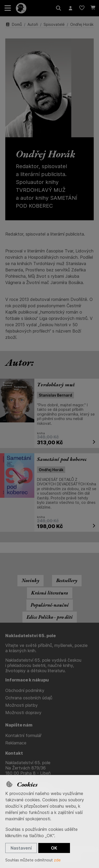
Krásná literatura (50, 593)
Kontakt (14, 753)
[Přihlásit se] (70, 8)
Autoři (33, 24)
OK (54, 848)
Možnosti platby (22, 705)
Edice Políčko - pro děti (50, 617)
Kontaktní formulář (23, 735)
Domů (14, 24)
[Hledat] (58, 8)
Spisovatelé (54, 24)
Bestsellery (67, 580)
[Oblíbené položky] (82, 8)
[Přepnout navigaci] (8, 8)
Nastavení (21, 848)
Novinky (30, 580)
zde (57, 860)
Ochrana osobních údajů (29, 698)
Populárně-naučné (50, 605)
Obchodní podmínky (25, 690)
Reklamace (16, 743)
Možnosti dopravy (23, 713)
